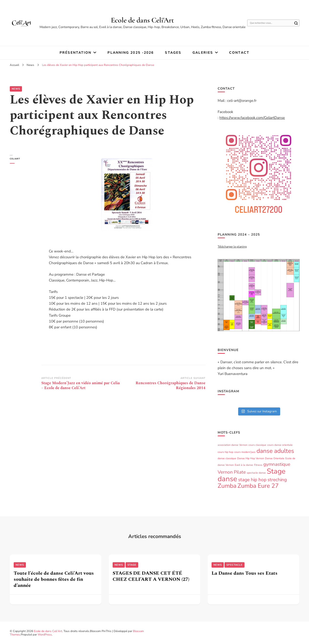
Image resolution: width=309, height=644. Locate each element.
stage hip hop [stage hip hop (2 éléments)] (252, 480)
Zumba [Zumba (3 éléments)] (227, 486)
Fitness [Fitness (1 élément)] (258, 465)
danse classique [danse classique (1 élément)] (227, 458)
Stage (132, 565)
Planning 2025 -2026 (131, 53)
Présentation (75, 53)
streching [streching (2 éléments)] (277, 480)
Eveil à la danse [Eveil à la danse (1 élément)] (244, 465)
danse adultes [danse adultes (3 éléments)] (275, 451)
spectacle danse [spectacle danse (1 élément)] (256, 473)
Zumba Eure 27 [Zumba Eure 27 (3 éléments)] (258, 486)
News (16, 89)
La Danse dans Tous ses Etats (245, 573)
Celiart (15, 159)
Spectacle (234, 565)
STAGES (173, 53)
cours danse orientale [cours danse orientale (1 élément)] (280, 445)
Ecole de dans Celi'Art (142, 20)
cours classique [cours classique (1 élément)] (257, 445)
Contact (239, 53)
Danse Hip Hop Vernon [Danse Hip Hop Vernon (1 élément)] (251, 458)
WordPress (45, 634)
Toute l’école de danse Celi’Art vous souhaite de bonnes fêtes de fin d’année (54, 579)
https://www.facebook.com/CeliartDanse (252, 118)
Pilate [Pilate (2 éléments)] (240, 472)
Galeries (203, 53)
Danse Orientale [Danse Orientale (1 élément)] (275, 458)
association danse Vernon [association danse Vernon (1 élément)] (233, 445)
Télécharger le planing (232, 247)
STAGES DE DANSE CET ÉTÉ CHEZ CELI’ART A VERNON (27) (151, 576)
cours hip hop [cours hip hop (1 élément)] (225, 452)
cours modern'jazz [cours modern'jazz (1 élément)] (245, 452)
